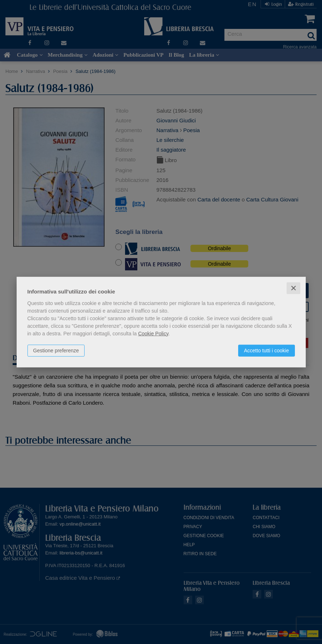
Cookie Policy (153, 333)
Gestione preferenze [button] (56, 350)
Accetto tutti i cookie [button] (267, 350)
